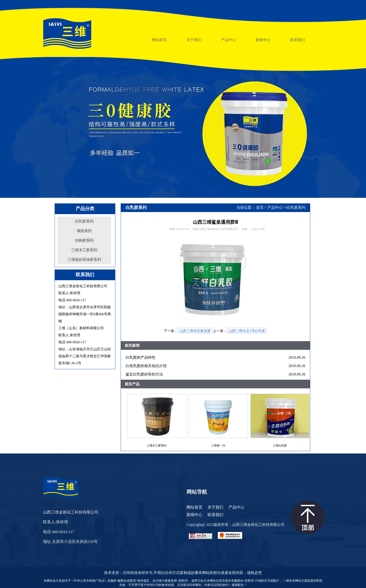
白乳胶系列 (84, 221)
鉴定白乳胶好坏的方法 (144, 374)
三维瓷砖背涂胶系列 (84, 260)
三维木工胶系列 (84, 250)
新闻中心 (194, 515)
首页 (260, 207)
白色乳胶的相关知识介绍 (146, 366)
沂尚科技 (130, 573)
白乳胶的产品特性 (141, 357)
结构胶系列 (84, 240)
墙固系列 (84, 231)
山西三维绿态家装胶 (195, 331)
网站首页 (194, 507)
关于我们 (215, 507)
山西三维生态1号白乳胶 (247, 331)
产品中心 (275, 207)
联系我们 (215, 515)
